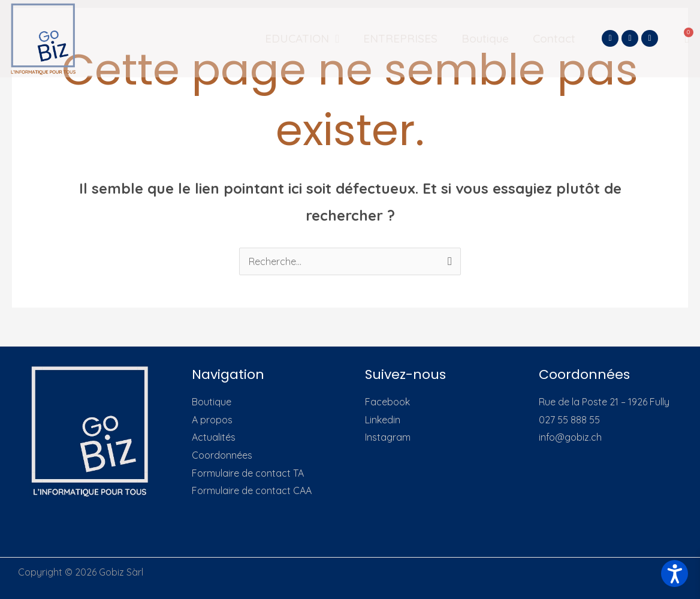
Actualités (214, 437)
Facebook (387, 402)
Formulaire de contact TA (248, 473)
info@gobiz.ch (570, 437)
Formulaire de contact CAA (252, 490)
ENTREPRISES (400, 38)
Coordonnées (222, 455)
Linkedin (383, 420)
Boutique (485, 38)
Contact (554, 38)
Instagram (388, 437)
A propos (212, 420)
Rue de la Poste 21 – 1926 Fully (604, 402)
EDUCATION (302, 39)
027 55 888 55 (569, 420)
